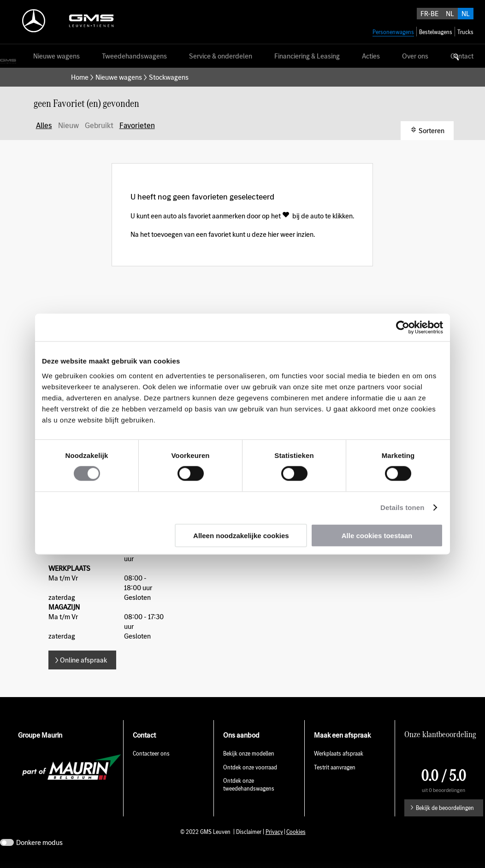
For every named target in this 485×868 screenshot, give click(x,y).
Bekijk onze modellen (249, 754)
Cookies (296, 832)
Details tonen (402, 507)
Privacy (274, 832)
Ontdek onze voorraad (250, 767)
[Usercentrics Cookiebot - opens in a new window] (403, 328)
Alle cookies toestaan (377, 535)
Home (80, 77)
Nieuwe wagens (119, 77)
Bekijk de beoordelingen (445, 808)
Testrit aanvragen (335, 767)
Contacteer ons (151, 754)
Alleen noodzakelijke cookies (241, 535)
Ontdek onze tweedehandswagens (249, 785)
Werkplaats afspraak (339, 754)
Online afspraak (83, 660)
